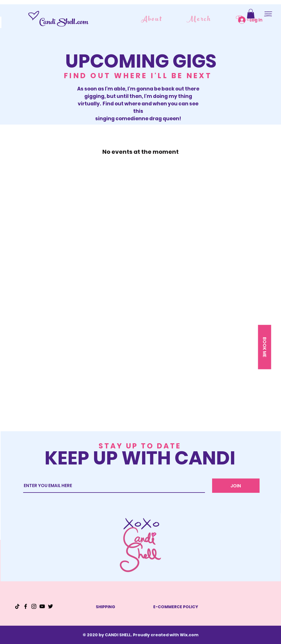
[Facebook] (26, 606)
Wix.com (189, 635)
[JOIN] (236, 486)
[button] (251, 14)
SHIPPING (105, 607)
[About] (152, 20)
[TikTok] (17, 606)
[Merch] (200, 20)
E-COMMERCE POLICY (176, 607)
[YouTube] (42, 606)
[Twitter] (50, 606)
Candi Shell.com (64, 23)
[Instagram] (34, 606)
